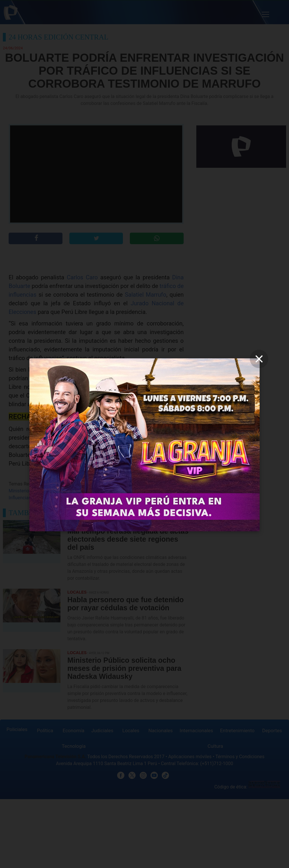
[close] (259, 359)
